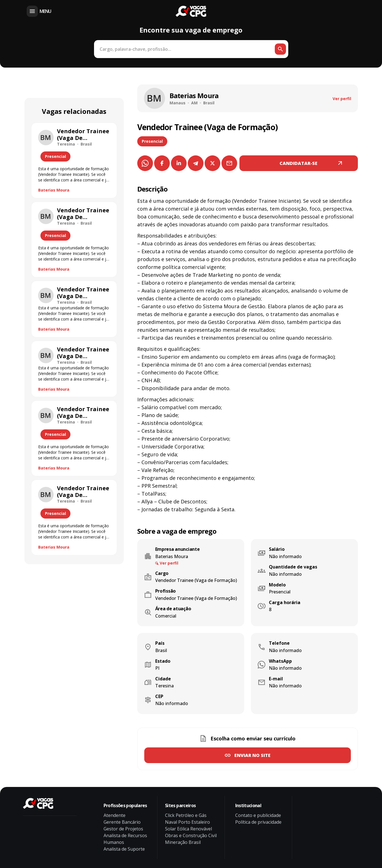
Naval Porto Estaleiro (187, 822)
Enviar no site (252, 755)
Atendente (115, 815)
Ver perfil (342, 99)
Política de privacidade (258, 822)
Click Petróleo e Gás (186, 815)
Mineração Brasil (183, 842)
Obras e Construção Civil (191, 835)
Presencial (152, 141)
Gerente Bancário (122, 822)
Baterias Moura (54, 190)
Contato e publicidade (258, 815)
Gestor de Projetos (123, 829)
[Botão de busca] (280, 49)
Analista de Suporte (124, 849)
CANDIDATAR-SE (298, 163)
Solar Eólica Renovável (188, 829)
